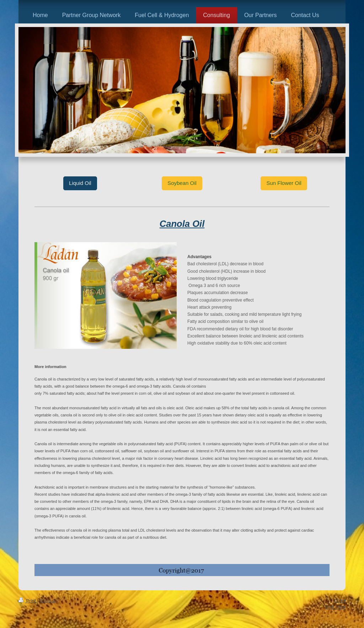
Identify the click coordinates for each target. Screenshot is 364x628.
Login (340, 600)
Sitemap (48, 601)
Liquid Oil (80, 183)
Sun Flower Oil (284, 183)
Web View (335, 607)
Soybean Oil (182, 183)
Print (28, 601)
